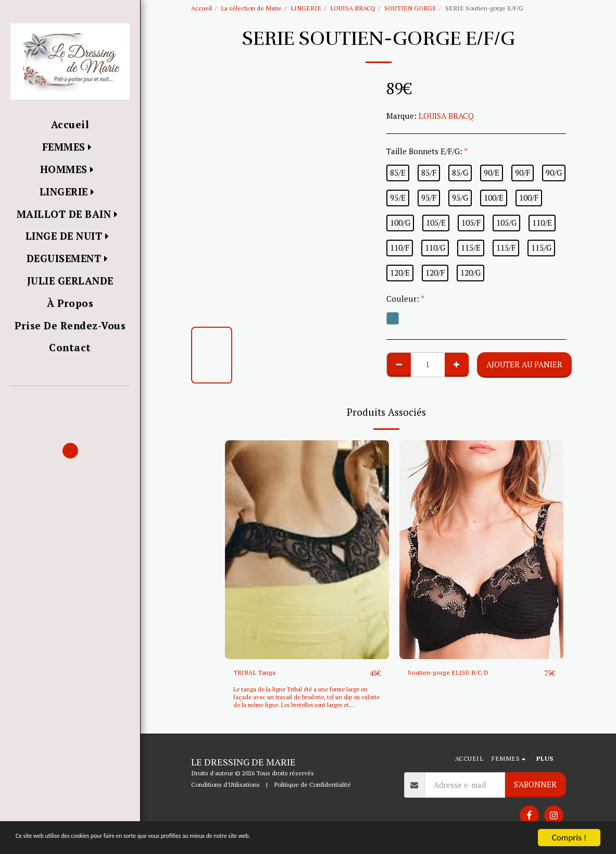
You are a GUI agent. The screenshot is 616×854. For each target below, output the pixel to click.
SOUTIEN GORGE (410, 8)
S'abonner (535, 785)
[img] (307, 550)
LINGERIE (306, 8)
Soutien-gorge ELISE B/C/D (457, 673)
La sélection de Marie (251, 8)
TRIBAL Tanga (259, 673)
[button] (70, 401)
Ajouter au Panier (524, 364)
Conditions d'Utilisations (225, 785)
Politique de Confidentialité (312, 785)
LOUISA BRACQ (353, 8)
